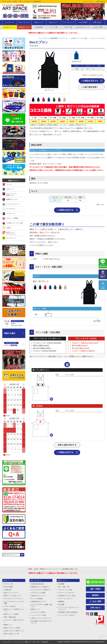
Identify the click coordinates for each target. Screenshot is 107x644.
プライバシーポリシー (66, 599)
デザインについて (24, 22)
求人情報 (61, 604)
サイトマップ (88, 1)
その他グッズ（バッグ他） (79, 38)
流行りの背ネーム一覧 (11, 634)
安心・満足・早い (64, 587)
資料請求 (95, 595)
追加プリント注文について (13, 596)
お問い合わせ (100, 1)
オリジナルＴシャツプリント (14, 599)
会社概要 (61, 584)
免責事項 (61, 602)
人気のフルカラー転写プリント (14, 631)
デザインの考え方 (10, 606)
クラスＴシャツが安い (66, 590)
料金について (39, 22)
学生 (35, 259)
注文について (53, 22)
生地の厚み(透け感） (38, 584)
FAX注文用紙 (8, 587)
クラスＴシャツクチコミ (66, 593)
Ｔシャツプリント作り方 (66, 615)
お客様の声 (8, 590)
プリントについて (68, 22)
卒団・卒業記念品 (10, 617)
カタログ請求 (83, 22)
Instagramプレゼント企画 (67, 596)
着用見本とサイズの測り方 (40, 587)
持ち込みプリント (10, 27)
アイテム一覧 (8, 584)
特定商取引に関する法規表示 (68, 612)
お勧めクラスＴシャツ (39, 596)
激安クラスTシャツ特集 (12, 628)
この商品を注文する (90, 81)
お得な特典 (39, 27)
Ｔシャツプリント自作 (39, 615)
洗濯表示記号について (39, 602)
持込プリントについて (11, 593)
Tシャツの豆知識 (37, 599)
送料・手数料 (95, 589)
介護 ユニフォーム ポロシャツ (41, 618)
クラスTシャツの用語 (38, 593)
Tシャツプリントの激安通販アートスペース (53, 38)
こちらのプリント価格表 (72, 128)
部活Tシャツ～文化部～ (12, 614)
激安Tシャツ (35, 609)
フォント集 (53, 27)
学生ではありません (52, 259)
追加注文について (24, 27)
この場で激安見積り (90, 87)
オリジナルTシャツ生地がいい (41, 590)
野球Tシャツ (8, 625)
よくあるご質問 (97, 27)
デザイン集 (68, 27)
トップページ (10, 22)
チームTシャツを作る (38, 612)
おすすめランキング (83, 27)
